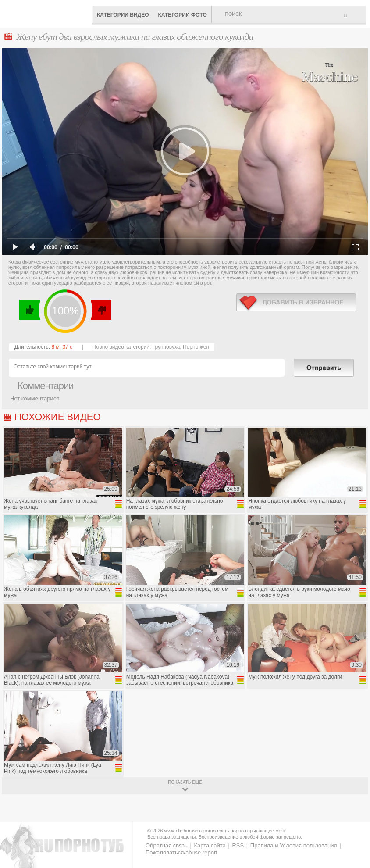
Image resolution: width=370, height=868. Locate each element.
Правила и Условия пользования (294, 845)
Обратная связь (167, 845)
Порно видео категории (121, 347)
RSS (238, 845)
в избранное (296, 302)
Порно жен (196, 347)
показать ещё (185, 782)
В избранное (355, 19)
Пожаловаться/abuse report (181, 852)
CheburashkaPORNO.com (48, 13)
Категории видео (123, 15)
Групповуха (166, 347)
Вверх (353, 815)
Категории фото (182, 15)
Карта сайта (210, 845)
